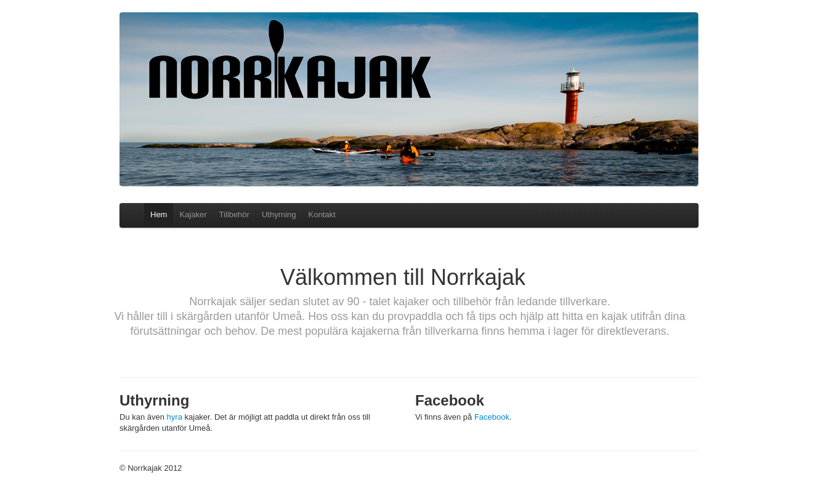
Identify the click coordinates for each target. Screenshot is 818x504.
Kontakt (322, 214)
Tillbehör (234, 214)
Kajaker (193, 214)
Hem (159, 214)
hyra (175, 417)
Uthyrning (279, 214)
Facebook (492, 417)
